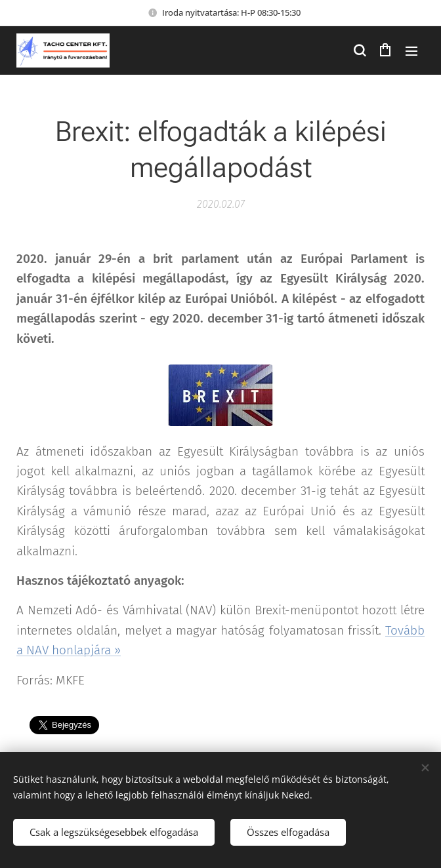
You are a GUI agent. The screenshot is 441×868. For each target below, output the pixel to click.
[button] (359, 50)
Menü (411, 51)
